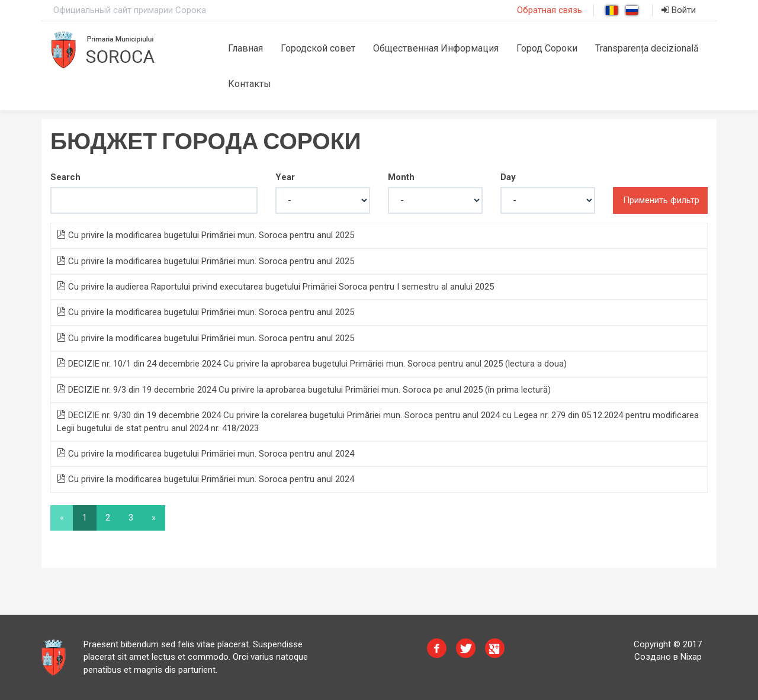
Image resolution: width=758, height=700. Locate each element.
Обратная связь (550, 10)
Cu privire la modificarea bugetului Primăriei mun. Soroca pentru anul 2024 (205, 454)
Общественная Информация (436, 48)
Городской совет (318, 48)
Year (285, 177)
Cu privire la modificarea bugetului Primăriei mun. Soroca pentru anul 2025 (205, 235)
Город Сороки (547, 48)
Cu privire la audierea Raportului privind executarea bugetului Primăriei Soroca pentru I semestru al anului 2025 (275, 287)
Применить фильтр (661, 200)
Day (508, 177)
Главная (245, 48)
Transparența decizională (647, 48)
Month (401, 177)
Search (65, 177)
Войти (679, 10)
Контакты (250, 84)
